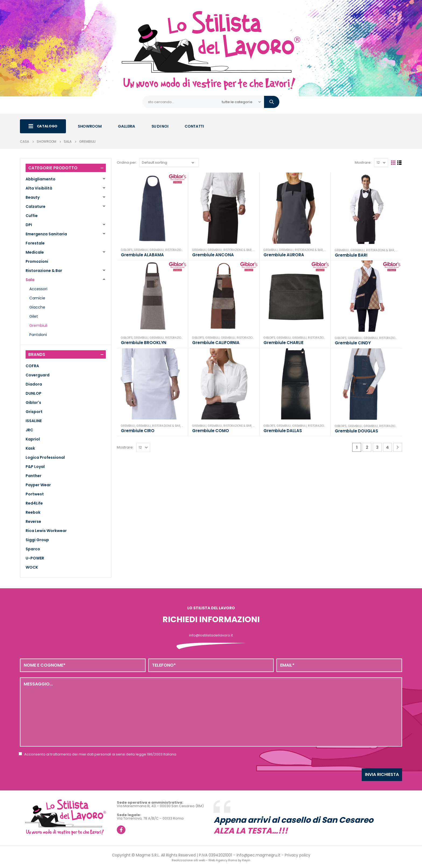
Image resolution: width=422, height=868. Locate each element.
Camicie (37, 298)
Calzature (36, 206)
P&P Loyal (35, 467)
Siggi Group (37, 540)
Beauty (33, 197)
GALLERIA (126, 126)
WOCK (32, 567)
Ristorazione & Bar (179, 250)
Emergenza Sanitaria (46, 234)
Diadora (34, 384)
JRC (29, 430)
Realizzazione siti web (188, 860)
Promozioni (37, 261)
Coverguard (38, 375)
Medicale (35, 252)
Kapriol (33, 439)
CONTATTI (194, 126)
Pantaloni (38, 335)
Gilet (34, 316)
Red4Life (34, 503)
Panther (34, 476)
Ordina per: (127, 162)
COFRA (32, 366)
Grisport (34, 412)
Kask (30, 448)
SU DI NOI (160, 126)
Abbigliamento (41, 179)
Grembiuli (141, 250)
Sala (30, 280)
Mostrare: (363, 162)
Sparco (33, 549)
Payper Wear (38, 485)
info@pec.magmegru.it (259, 855)
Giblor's (127, 250)
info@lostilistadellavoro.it (211, 635)
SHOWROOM (90, 126)
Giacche (37, 307)
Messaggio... (211, 712)
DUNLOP (34, 393)
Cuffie (32, 216)
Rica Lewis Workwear (46, 531)
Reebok (33, 512)
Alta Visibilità (39, 188)
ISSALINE (34, 421)
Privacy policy (298, 855)
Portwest (35, 494)
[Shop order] (169, 163)
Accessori (38, 289)
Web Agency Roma (223, 860)
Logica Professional (45, 457)
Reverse (33, 521)
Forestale (35, 243)
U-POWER (35, 558)
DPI (29, 225)
